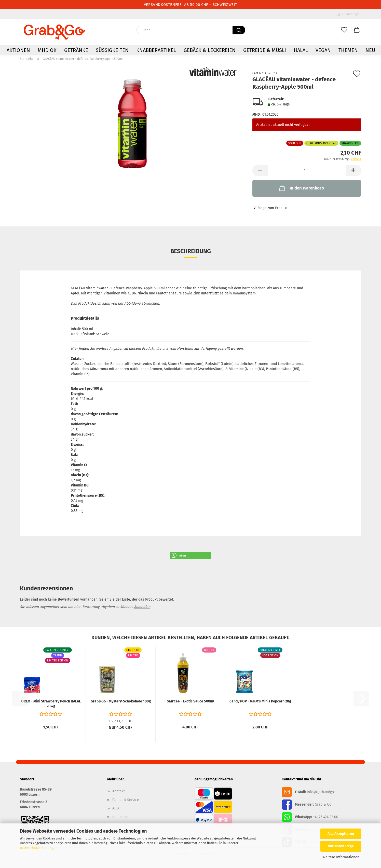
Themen (348, 50)
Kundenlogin (348, 14)
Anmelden (142, 607)
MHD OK (47, 50)
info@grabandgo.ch (323, 792)
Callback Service (126, 800)
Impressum (121, 817)
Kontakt (119, 791)
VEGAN (323, 50)
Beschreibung (191, 251)
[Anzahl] (307, 171)
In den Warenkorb (301, 188)
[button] (357, 30)
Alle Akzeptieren (341, 834)
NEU (370, 50)
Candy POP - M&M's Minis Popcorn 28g (260, 701)
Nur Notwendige (341, 846)
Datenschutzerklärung (37, 848)
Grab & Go (323, 804)
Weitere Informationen (341, 857)
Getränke (76, 50)
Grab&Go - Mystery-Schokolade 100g (121, 701)
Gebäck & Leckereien (210, 50)
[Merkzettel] (344, 30)
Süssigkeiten (112, 50)
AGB (115, 808)
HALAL (301, 50)
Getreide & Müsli (265, 50)
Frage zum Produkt (273, 208)
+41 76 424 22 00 (326, 817)
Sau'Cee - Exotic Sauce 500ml (190, 701)
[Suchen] (239, 30)
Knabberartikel (156, 50)
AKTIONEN (18, 50)
